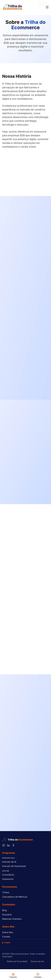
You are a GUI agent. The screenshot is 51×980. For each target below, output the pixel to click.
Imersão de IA (9, 862)
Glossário (7, 915)
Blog (4, 910)
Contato (6, 937)
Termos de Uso (37, 961)
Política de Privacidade (17, 961)
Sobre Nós (8, 932)
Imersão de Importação (14, 866)
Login (6, 943)
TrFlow (6, 892)
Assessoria (8, 879)
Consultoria (8, 875)
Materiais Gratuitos (12, 919)
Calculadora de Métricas (15, 897)
